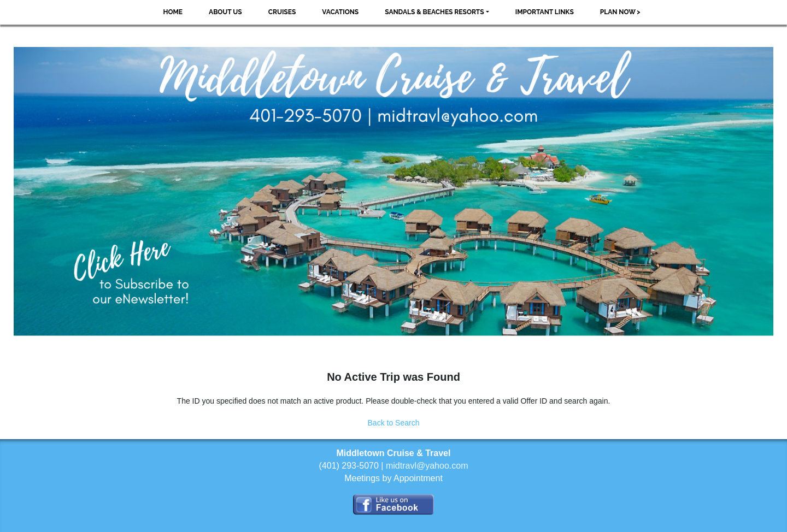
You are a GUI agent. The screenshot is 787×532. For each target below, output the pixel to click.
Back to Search (394, 423)
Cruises (282, 12)
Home (173, 12)
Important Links (545, 12)
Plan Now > (620, 12)
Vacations (340, 12)
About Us (225, 12)
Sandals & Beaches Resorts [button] (434, 12)
